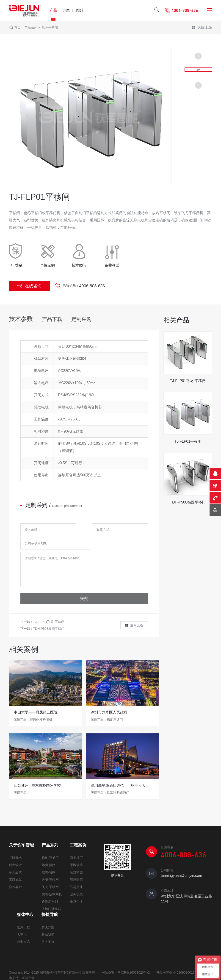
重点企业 (76, 891)
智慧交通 (76, 877)
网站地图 (35, 974)
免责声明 (15, 974)
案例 (79, 10)
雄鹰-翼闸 (49, 862)
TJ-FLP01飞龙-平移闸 (49, 612)
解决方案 (48, 917)
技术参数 (21, 319)
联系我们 (48, 924)
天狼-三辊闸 (50, 870)
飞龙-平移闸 (49, 27)
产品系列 (31, 27)
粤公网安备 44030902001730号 (179, 962)
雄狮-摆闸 (49, 855)
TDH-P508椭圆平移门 (49, 619)
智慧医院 (76, 870)
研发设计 (15, 855)
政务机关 (76, 884)
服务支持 (48, 932)
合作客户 (15, 877)
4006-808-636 (92, 286)
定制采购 (81, 319)
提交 (84, 589)
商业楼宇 (76, 848)
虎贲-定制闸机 (52, 884)
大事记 (22, 924)
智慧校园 (76, 862)
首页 (17, 27)
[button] (198, 85)
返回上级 (202, 28)
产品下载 (52, 319)
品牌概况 (15, 848)
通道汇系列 (50, 891)
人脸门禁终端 (51, 899)
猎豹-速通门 (50, 848)
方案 (66, 10)
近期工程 (23, 917)
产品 (53, 10)
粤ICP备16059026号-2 (134, 962)
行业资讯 (23, 932)
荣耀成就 (15, 870)
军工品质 (15, 862)
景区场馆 (76, 855)
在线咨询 (29, 286)
